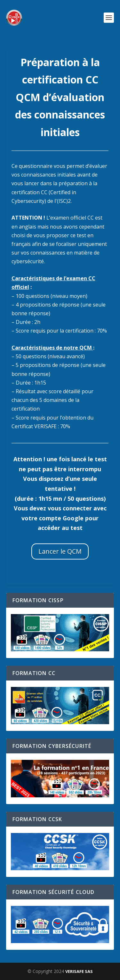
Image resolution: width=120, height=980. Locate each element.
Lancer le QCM (60, 551)
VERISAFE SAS (79, 971)
